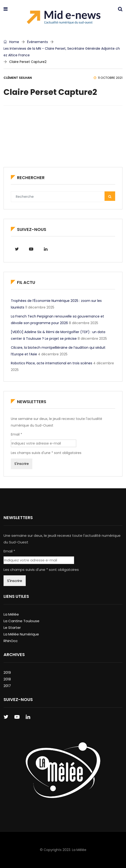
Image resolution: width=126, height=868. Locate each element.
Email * (17, 434)
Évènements (38, 42)
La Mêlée (11, 614)
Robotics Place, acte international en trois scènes (52, 363)
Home (11, 42)
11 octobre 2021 (108, 78)
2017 (7, 686)
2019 (7, 672)
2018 (7, 679)
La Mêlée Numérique (21, 634)
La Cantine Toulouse (21, 621)
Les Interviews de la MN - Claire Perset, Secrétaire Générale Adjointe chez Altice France (62, 52)
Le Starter (12, 628)
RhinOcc (11, 641)
